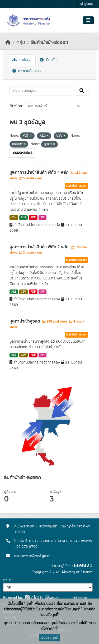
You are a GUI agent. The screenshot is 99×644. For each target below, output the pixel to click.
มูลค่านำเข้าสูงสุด (25, 321)
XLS (23, 218)
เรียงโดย (16, 106)
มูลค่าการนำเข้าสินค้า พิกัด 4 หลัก (40, 172)
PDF (33, 218)
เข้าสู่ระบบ (87, 4)
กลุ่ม (21, 43)
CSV (14, 218)
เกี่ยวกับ (48, 60)
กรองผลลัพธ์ (23, 153)
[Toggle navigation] (88, 20)
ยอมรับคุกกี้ (50, 638)
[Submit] (82, 91)
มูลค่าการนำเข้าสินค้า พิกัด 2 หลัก (40, 247)
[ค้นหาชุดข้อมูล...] (42, 91)
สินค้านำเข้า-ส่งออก (50, 43)
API (43, 218)
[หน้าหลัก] (8, 43)
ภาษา (7, 580)
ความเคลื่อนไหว (27, 71)
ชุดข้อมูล (22, 60)
